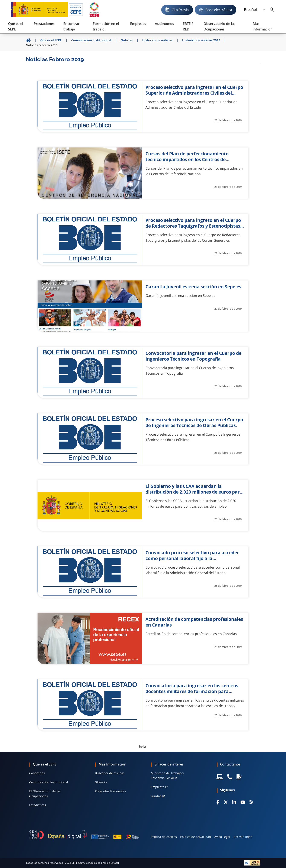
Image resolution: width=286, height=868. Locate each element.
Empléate (158, 787)
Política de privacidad (196, 837)
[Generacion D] (84, 835)
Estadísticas (38, 805)
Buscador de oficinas (110, 773)
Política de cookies (164, 837)
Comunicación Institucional (49, 782)
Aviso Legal (222, 837)
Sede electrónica (219, 10)
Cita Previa (180, 10)
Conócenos (37, 773)
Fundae (156, 796)
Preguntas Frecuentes (110, 791)
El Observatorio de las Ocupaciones (45, 794)
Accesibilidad (243, 837)
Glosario (101, 782)
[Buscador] (272, 10)
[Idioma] (254, 10)
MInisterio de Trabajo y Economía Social (167, 775)
